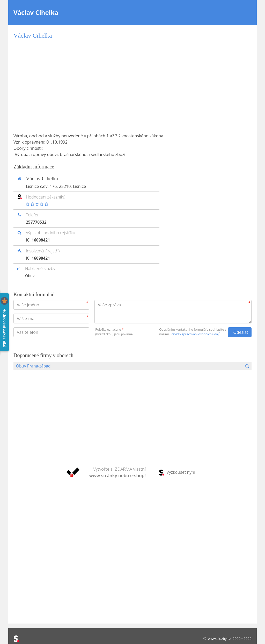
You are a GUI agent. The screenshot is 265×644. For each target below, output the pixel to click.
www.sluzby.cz (219, 638)
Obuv (30, 275)
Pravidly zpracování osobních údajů (195, 334)
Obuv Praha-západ (34, 366)
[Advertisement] (132, 86)
